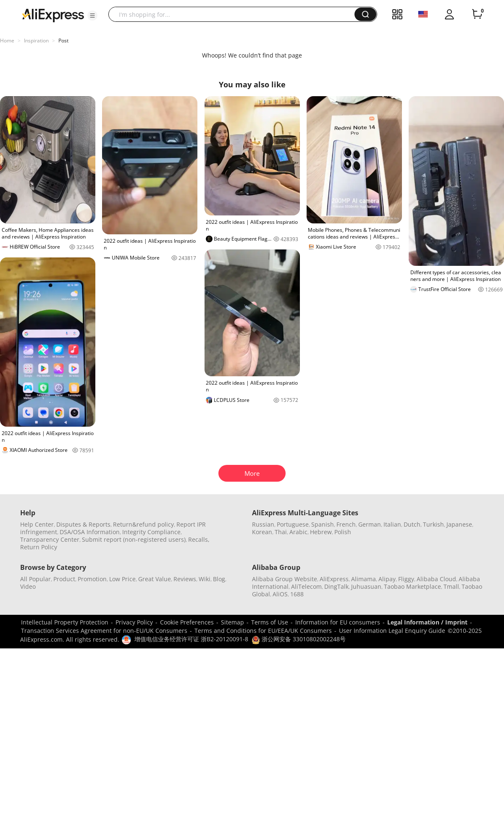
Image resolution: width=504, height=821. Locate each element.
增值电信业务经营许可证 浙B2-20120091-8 (191, 639)
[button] (92, 16)
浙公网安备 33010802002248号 (299, 639)
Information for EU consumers (338, 622)
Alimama (364, 579)
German (370, 524)
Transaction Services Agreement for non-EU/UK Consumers (104, 631)
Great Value (155, 579)
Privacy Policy (134, 622)
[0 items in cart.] (477, 14)
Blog (219, 579)
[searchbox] (235, 14)
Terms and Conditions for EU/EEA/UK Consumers (263, 631)
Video (28, 586)
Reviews (185, 579)
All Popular (35, 579)
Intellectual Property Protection (65, 622)
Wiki (205, 579)
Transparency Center (50, 539)
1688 (297, 594)
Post (63, 41)
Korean (262, 532)
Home (7, 41)
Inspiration (36, 41)
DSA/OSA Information (90, 532)
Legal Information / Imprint (427, 622)
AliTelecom (306, 586)
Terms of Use (270, 622)
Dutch (412, 524)
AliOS (280, 594)
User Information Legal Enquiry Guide (392, 631)
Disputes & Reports (83, 524)
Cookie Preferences (187, 622)
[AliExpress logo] (53, 15)
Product (64, 579)
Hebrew (321, 532)
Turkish (433, 524)
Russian (263, 524)
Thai (281, 532)
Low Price (122, 579)
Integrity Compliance (151, 532)
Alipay (387, 579)
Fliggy (406, 579)
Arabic (298, 532)
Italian (392, 524)
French (346, 524)
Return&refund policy (143, 524)
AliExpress (334, 579)
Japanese (459, 524)
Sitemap (232, 622)
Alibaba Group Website (285, 579)
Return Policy (39, 547)
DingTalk (336, 586)
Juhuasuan (366, 586)
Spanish (323, 524)
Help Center (37, 524)
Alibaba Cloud (436, 579)
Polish (343, 532)
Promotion (92, 579)
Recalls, (199, 539)
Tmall (451, 586)
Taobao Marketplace (412, 586)
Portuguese (293, 524)
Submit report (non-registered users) (134, 539)
